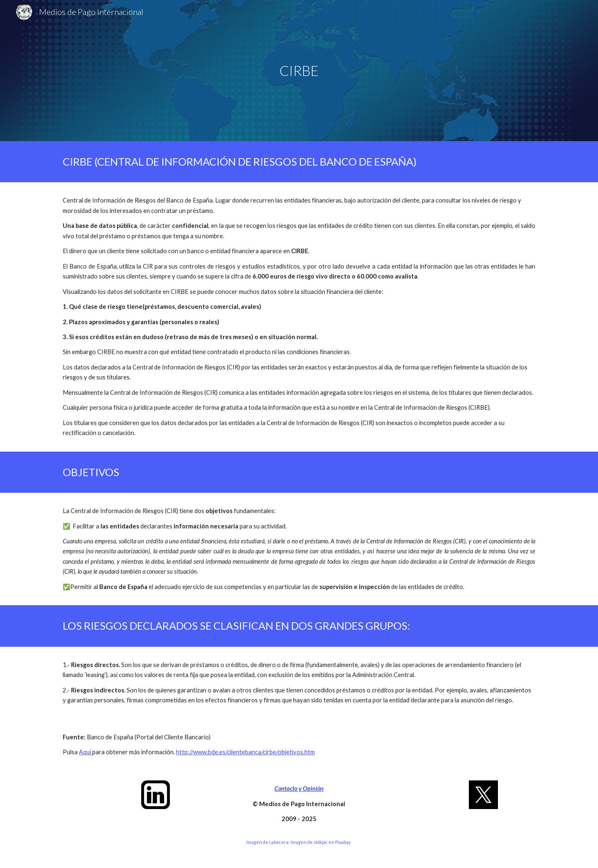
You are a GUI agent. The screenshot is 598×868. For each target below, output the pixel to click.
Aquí (86, 752)
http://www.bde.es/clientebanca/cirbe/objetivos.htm (245, 752)
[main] (299, 71)
